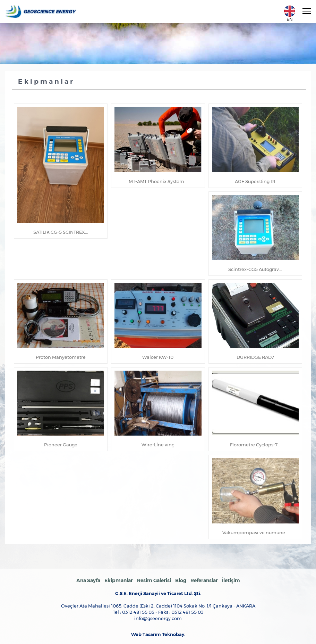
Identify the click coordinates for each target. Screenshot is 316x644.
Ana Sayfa (88, 580)
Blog (181, 580)
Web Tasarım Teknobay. (158, 634)
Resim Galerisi (154, 580)
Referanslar (204, 580)
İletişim (231, 580)
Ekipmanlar (119, 580)
